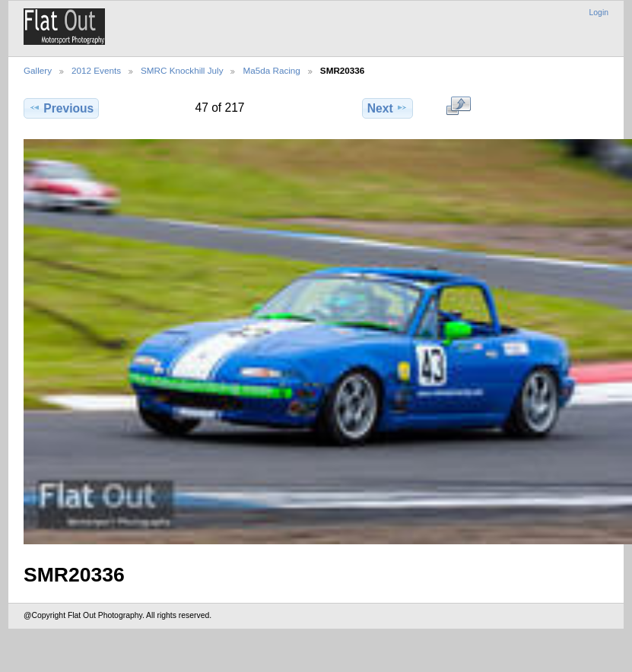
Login (599, 13)
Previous (61, 108)
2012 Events (96, 70)
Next (387, 108)
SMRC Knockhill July (182, 70)
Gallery (38, 70)
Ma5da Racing (271, 70)
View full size (458, 106)
